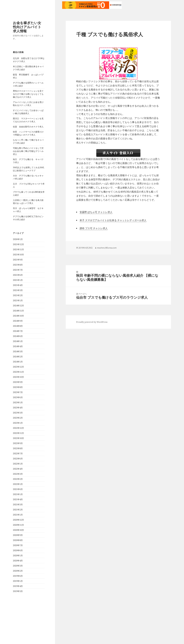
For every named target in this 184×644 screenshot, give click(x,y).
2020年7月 (18, 545)
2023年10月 (18, 377)
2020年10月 (18, 530)
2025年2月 (18, 295)
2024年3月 (18, 351)
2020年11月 (18, 525)
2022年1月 (18, 484)
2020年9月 (18, 535)
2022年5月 (18, 464)
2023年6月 (18, 397)
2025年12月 (18, 244)
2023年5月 (18, 402)
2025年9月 (18, 260)
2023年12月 (18, 367)
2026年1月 (18, 239)
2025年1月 (18, 300)
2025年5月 (18, 280)
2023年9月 (18, 382)
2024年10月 (18, 316)
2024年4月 (18, 346)
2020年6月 (18, 550)
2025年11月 (18, 249)
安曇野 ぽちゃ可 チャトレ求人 (96, 212)
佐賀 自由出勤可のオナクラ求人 (28, 127)
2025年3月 (18, 290)
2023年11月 (18, 372)
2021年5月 (18, 494)
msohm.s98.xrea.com (107, 248)
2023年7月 (18, 392)
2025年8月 (18, 265)
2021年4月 (18, 499)
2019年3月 (18, 591)
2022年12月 (18, 428)
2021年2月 (18, 510)
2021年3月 (18, 504)
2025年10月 (18, 255)
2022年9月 (18, 443)
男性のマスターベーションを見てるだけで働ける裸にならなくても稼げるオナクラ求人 (28, 94)
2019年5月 (18, 581)
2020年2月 (18, 571)
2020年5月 (18, 555)
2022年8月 (18, 448)
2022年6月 (18, 459)
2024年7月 (18, 331)
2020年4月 (18, 561)
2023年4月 (18, 408)
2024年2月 (18, 357)
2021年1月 (18, 515)
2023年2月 (18, 418)
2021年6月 (18, 489)
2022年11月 (18, 433)
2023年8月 (18, 387)
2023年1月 (18, 423)
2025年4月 (18, 285)
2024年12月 (18, 306)
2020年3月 (18, 566)
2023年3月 (18, 413)
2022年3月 (18, 474)
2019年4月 (18, 586)
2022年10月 (18, 438)
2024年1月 (18, 362)
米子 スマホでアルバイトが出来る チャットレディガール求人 (113, 220)
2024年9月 (18, 321)
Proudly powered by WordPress (92, 322)
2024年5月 (18, 341)
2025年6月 (18, 275)
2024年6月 (18, 336)
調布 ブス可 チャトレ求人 (94, 228)
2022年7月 (18, 453)
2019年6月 (18, 576)
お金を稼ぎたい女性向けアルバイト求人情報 (27, 27)
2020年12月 (18, 520)
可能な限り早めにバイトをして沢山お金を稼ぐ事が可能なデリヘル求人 (28, 151)
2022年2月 (18, 479)
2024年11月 (18, 311)
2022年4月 (18, 469)
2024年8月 (18, 326)
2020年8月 (18, 540)
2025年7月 (18, 270)
